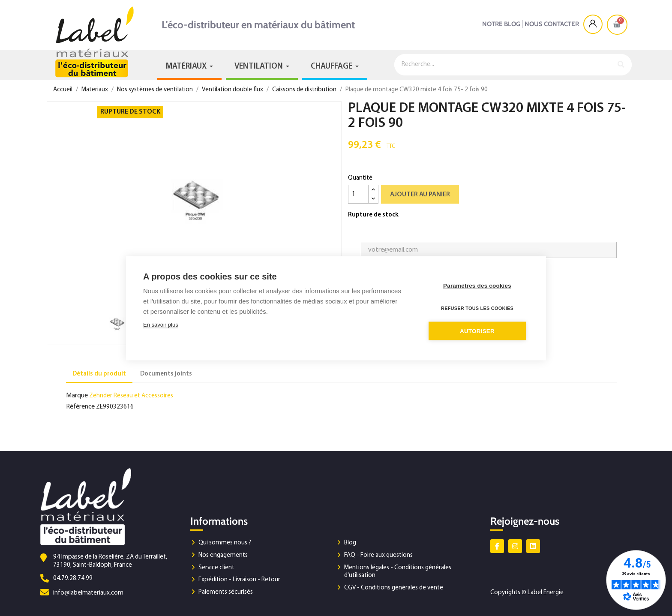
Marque (77, 396)
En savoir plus (161, 324)
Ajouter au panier (420, 195)
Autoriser (477, 331)
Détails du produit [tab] (99, 374)
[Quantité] (358, 194)
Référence (80, 407)
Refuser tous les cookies (477, 308)
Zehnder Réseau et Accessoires (131, 396)
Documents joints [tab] (166, 374)
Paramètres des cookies (477, 285)
